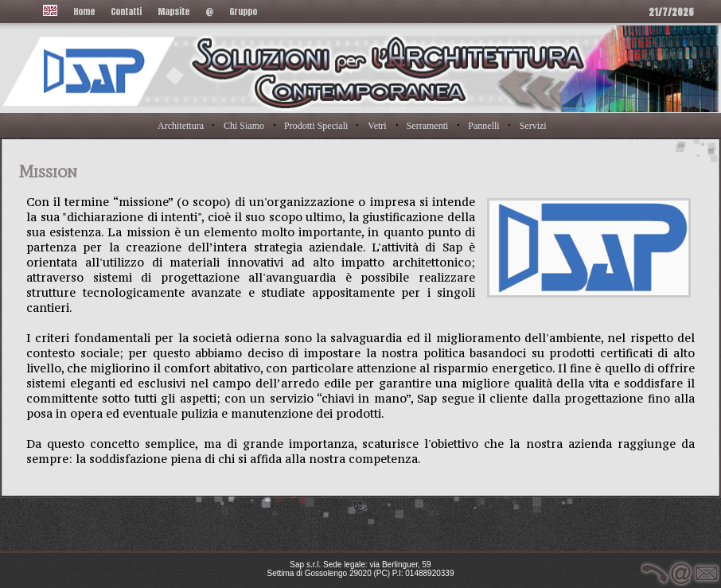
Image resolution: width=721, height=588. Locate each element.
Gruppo (243, 12)
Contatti (126, 12)
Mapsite (173, 12)
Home (84, 12)
